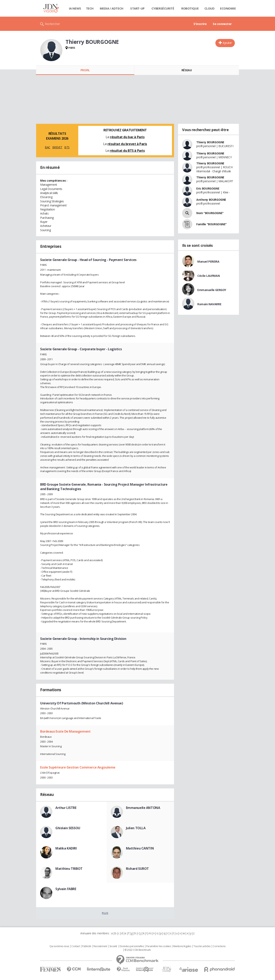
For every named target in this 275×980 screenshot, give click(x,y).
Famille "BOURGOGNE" (212, 224)
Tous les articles (202, 946)
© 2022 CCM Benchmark (138, 950)
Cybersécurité (163, 8)
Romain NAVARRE (209, 304)
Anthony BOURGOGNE (211, 200)
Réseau (187, 70)
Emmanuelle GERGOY (212, 290)
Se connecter (222, 24)
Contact (76, 946)
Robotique (190, 8)
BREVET (57, 147)
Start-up (137, 8)
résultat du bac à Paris (127, 137)
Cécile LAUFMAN (208, 276)
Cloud (209, 8)
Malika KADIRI (66, 848)
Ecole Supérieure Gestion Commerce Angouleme (78, 767)
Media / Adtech (112, 8)
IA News (75, 8)
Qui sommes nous (59, 946)
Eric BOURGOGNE (208, 188)
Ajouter (227, 43)
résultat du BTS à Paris (127, 151)
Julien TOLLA (136, 828)
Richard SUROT (137, 869)
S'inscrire (200, 24)
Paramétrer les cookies (159, 946)
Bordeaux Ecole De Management (65, 731)
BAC (48, 147)
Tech (90, 8)
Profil (85, 70)
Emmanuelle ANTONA (143, 808)
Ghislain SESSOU (68, 828)
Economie (228, 8)
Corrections (219, 946)
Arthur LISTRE (66, 808)
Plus (105, 913)
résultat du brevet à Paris (127, 144)
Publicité (87, 946)
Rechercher (52, 24)
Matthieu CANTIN (140, 848)
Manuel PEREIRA (208, 261)
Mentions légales (182, 946)
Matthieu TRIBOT (69, 869)
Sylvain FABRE (66, 889)
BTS (67, 147)
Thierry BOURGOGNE (210, 142)
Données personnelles (132, 946)
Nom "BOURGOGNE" (210, 213)
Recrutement (100, 946)
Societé (113, 946)
